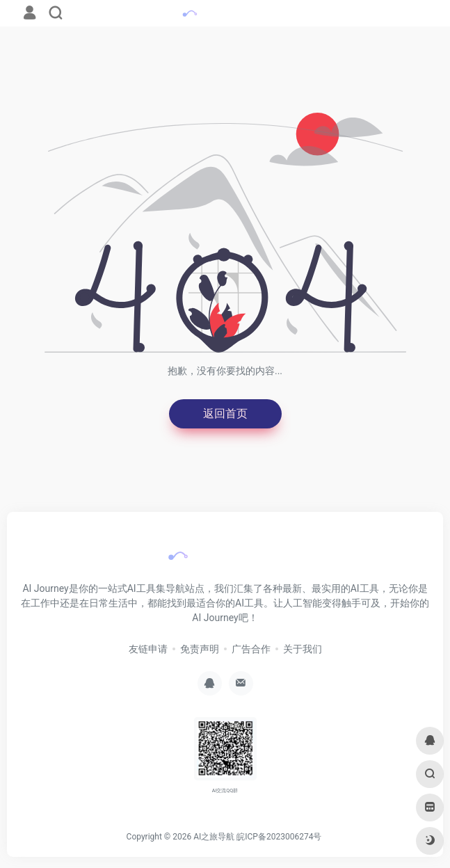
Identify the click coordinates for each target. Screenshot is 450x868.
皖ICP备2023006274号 (279, 837)
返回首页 (225, 413)
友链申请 (148, 649)
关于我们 (303, 649)
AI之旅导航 (214, 837)
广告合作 (251, 649)
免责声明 (200, 649)
